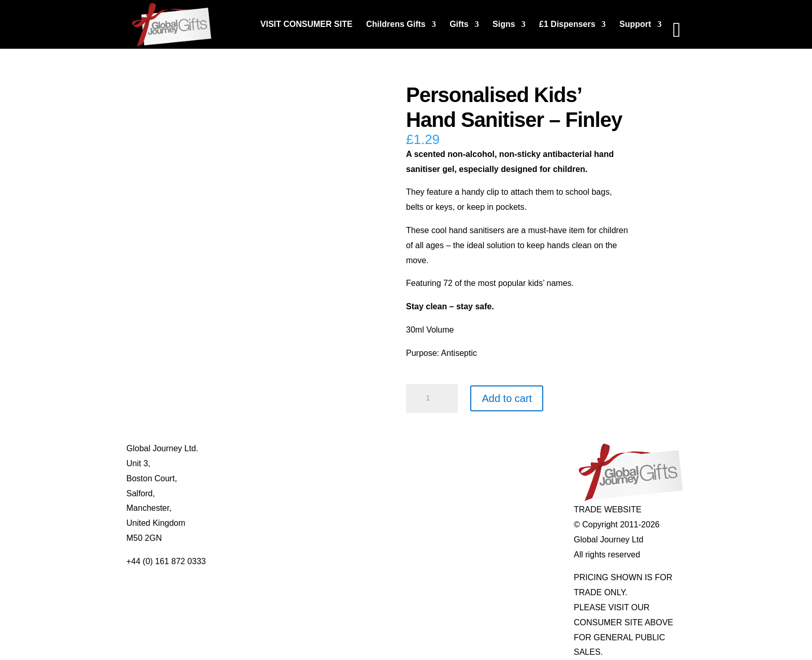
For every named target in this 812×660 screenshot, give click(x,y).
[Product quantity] (432, 398)
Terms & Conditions (274, 493)
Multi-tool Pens (378, 463)
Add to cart (507, 398)
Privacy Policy (264, 508)
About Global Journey (278, 448)
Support (635, 25)
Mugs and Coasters (386, 448)
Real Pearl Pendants (388, 508)
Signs (504, 25)
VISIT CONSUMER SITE (307, 25)
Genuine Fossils (492, 508)
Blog (247, 463)
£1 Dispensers (567, 25)
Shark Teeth (484, 493)
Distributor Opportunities (283, 538)
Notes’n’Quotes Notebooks (399, 478)
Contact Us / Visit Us (276, 478)
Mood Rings (484, 478)
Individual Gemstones (502, 448)
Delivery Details (267, 523)
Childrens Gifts (396, 25)
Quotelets (368, 493)
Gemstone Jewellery (499, 463)
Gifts (459, 25)
